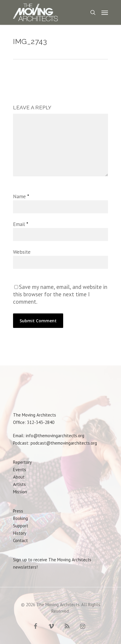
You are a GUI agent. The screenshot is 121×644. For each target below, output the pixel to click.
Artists (19, 484)
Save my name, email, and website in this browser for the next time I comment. (60, 294)
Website (22, 252)
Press (18, 511)
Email (21, 224)
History (20, 533)
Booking (20, 518)
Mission (20, 492)
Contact (20, 540)
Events (20, 470)
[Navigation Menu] (105, 12)
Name (21, 196)
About (19, 477)
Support (21, 526)
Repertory (22, 462)
